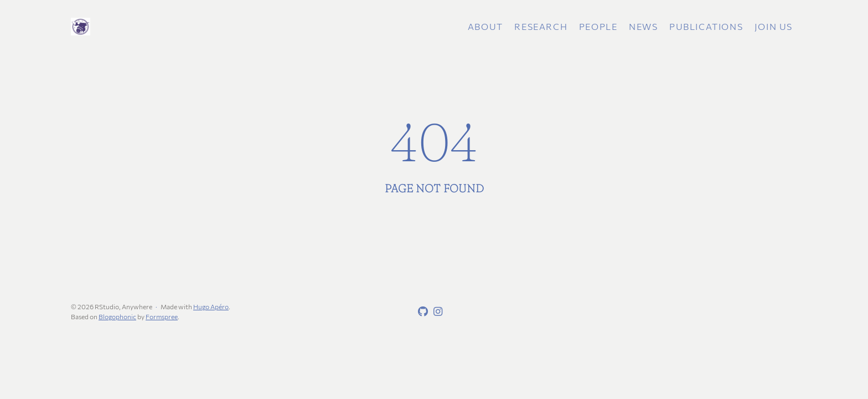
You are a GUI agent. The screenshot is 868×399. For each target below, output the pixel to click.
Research (541, 26)
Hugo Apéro (211, 306)
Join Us (774, 26)
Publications (706, 26)
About (485, 26)
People (598, 26)
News (643, 26)
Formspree (162, 316)
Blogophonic (117, 316)
